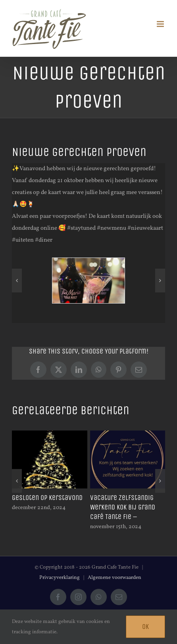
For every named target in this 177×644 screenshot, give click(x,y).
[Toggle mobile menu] (161, 24)
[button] (17, 281)
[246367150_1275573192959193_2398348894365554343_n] (88, 281)
